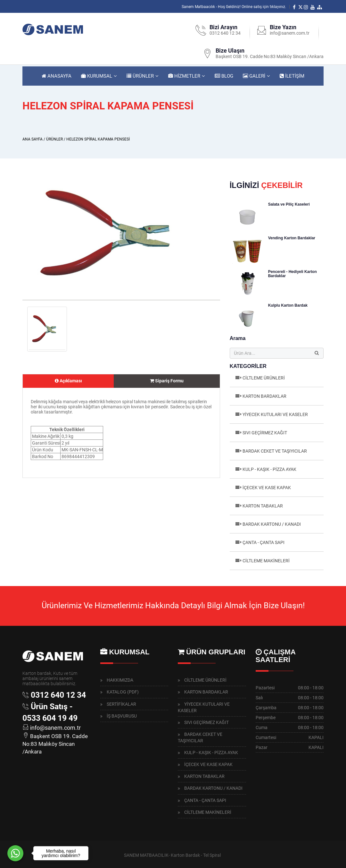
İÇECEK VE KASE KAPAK (267, 488)
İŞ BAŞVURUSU (122, 716)
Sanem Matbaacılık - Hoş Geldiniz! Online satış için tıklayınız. (234, 7)
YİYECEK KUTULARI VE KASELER (275, 414)
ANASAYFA (57, 76)
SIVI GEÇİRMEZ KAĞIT (265, 433)
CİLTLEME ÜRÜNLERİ (264, 378)
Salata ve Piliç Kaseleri (289, 204)
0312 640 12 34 (225, 33)
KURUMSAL (97, 76)
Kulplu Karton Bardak (288, 305)
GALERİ (254, 76)
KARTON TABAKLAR (263, 506)
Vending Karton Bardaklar (292, 238)
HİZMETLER (184, 76)
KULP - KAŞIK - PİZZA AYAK (269, 469)
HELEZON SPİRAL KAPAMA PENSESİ (98, 139)
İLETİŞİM (292, 76)
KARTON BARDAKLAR (264, 396)
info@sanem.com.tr (290, 33)
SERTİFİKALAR (121, 704)
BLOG (224, 76)
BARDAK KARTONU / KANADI (272, 524)
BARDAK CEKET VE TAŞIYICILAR (275, 451)
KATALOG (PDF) (123, 692)
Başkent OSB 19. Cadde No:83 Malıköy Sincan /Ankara (270, 56)
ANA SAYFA (33, 139)
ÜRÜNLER (140, 76)
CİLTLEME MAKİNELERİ (266, 561)
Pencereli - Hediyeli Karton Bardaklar (292, 274)
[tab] (68, 381)
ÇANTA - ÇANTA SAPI (264, 542)
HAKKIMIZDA (120, 680)
